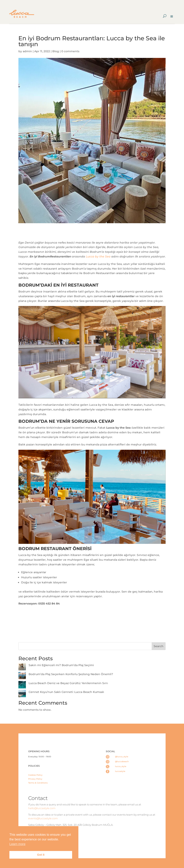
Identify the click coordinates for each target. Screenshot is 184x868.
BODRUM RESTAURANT (45, 549)
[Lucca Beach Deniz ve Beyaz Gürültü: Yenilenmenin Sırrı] (22, 685)
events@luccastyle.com (43, 818)
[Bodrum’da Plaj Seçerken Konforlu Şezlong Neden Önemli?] (22, 676)
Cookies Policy (35, 775)
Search (159, 646)
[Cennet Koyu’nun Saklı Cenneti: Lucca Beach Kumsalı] (22, 694)
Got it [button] (41, 855)
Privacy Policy (35, 779)
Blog (56, 51)
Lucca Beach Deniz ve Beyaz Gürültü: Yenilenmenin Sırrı (69, 683)
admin (27, 51)
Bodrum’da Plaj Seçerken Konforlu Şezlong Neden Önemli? (71, 674)
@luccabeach (122, 761)
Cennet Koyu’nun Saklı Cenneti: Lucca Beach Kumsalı (66, 692)
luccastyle (120, 771)
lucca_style (121, 766)
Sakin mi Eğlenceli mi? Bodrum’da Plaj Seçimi (61, 665)
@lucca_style (122, 757)
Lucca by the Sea (98, 256)
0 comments (70, 51)
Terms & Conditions (38, 783)
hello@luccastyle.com (42, 808)
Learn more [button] (17, 844)
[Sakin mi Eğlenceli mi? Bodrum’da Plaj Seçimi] (22, 667)
